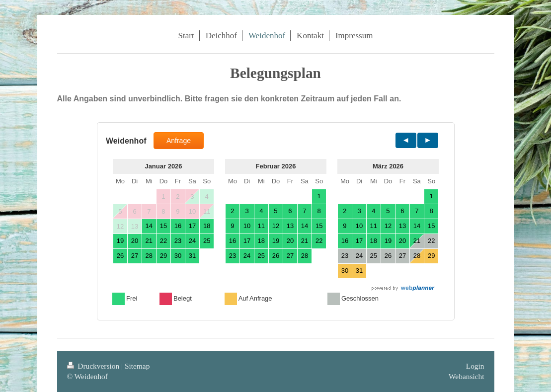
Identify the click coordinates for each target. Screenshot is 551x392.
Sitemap (137, 366)
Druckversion (94, 366)
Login (475, 366)
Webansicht (466, 376)
